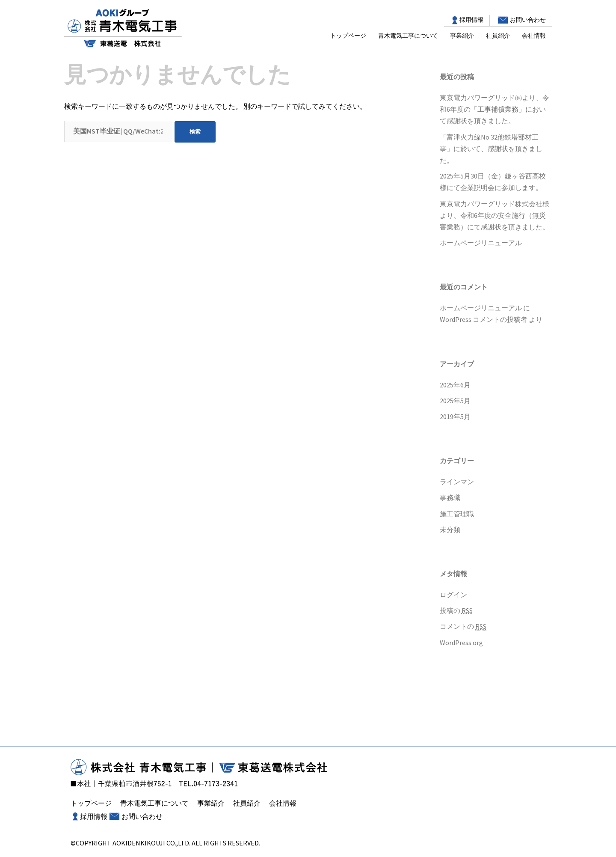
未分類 (450, 530)
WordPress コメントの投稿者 (484, 319)
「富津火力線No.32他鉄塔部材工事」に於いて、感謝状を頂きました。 (491, 149)
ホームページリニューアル (481, 243)
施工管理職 (457, 514)
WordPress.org (461, 643)
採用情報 (471, 20)
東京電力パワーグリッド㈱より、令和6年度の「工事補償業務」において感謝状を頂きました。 (495, 109)
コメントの (463, 626)
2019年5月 (455, 417)
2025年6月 (455, 385)
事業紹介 (462, 36)
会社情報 (534, 36)
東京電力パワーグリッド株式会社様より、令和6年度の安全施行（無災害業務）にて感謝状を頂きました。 (495, 215)
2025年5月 (455, 401)
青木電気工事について (408, 36)
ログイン (453, 595)
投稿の (456, 611)
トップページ (348, 36)
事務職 (450, 497)
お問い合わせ (528, 20)
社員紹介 (498, 36)
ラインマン (457, 482)
